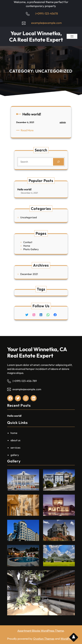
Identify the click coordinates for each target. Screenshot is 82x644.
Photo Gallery (34, 248)
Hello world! (29, 189)
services (15, 448)
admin (61, 124)
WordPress (67, 639)
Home (31, 245)
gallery (15, 455)
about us (15, 440)
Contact (31, 243)
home (14, 433)
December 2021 (32, 274)
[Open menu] (72, 36)
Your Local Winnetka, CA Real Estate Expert (36, 36)
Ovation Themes (44, 639)
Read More (29, 131)
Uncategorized (32, 217)
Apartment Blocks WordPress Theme (41, 631)
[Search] (54, 161)
